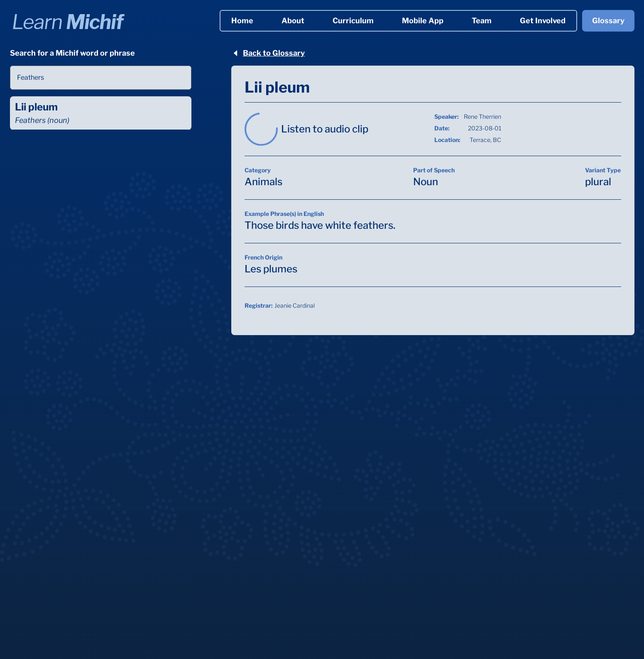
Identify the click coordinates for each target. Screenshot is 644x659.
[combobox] (101, 78)
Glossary (608, 21)
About (293, 21)
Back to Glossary (268, 53)
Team (482, 21)
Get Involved (543, 21)
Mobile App (423, 21)
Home (242, 21)
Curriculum (353, 21)
